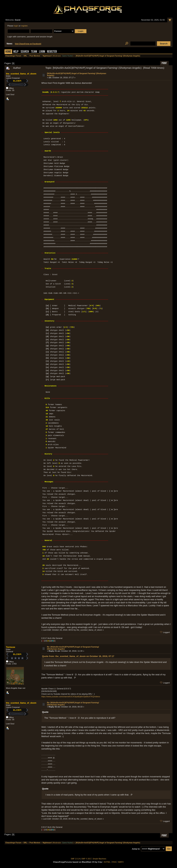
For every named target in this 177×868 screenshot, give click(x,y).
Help (16, 52)
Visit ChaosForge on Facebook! (28, 44)
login (16, 26)
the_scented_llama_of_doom (21, 74)
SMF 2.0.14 (76, 859)
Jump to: (136, 849)
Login (42, 52)
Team (34, 52)
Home (8, 52)
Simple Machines (99, 859)
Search (25, 52)
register (24, 26)
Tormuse (11, 647)
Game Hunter (67, 56)
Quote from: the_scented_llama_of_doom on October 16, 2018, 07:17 (78, 656)
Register (52, 52)
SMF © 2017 (87, 859)
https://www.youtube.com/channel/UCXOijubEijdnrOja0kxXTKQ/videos (71, 697)
